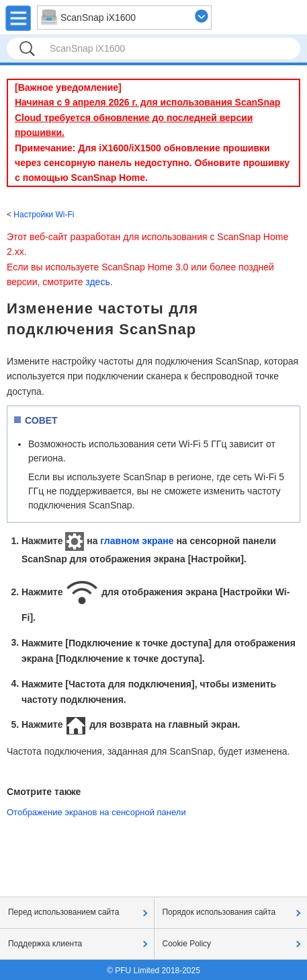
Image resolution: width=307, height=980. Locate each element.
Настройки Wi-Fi (44, 215)
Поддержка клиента (45, 944)
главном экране (137, 541)
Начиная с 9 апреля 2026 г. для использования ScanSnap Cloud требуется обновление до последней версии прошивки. (147, 117)
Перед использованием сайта (63, 912)
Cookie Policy (187, 944)
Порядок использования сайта (219, 912)
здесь (97, 282)
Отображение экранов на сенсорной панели (96, 812)
